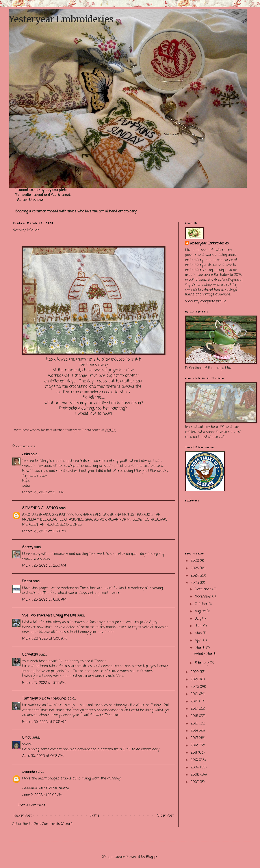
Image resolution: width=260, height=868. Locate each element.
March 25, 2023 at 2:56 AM (44, 566)
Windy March (205, 654)
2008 (196, 775)
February (202, 663)
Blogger (152, 857)
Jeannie (28, 772)
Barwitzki (30, 655)
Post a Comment (32, 806)
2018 (195, 702)
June (199, 626)
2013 (195, 738)
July (199, 619)
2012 (195, 745)
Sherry (28, 547)
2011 (194, 753)
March (201, 648)
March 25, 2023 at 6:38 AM (44, 600)
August (201, 611)
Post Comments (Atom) (53, 824)
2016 (195, 716)
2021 (195, 679)
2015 (195, 724)
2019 (195, 694)
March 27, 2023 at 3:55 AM (44, 683)
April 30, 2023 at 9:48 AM (43, 756)
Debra (27, 581)
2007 (195, 782)
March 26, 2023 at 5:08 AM (45, 639)
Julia (26, 454)
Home (95, 816)
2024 (195, 576)
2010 (195, 760)
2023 (195, 583)
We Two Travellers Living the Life (49, 616)
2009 (195, 768)
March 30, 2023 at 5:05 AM (44, 722)
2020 (195, 687)
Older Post (165, 816)
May (199, 633)
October (202, 604)
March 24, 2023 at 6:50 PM (44, 531)
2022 (195, 672)
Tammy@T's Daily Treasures (44, 699)
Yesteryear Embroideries (61, 19)
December (203, 589)
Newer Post (23, 816)
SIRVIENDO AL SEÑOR (40, 508)
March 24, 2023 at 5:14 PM (43, 492)
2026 (195, 561)
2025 (195, 568)
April (199, 641)
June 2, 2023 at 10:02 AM (42, 795)
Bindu (27, 738)
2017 (195, 709)
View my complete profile (206, 301)
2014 (195, 731)
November (204, 597)
